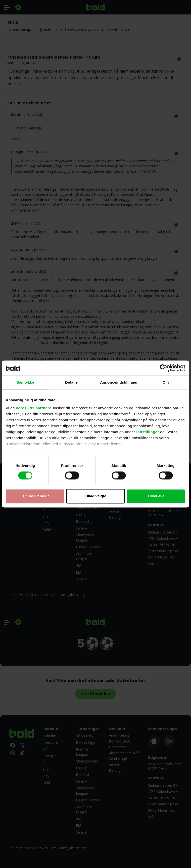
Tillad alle (156, 496)
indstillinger (148, 432)
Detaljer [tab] (72, 382)
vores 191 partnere (34, 408)
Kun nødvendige (35, 496)
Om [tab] (166, 382)
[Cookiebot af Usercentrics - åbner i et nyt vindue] (164, 368)
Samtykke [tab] (25, 382)
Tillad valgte (95, 496)
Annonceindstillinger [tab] (119, 382)
